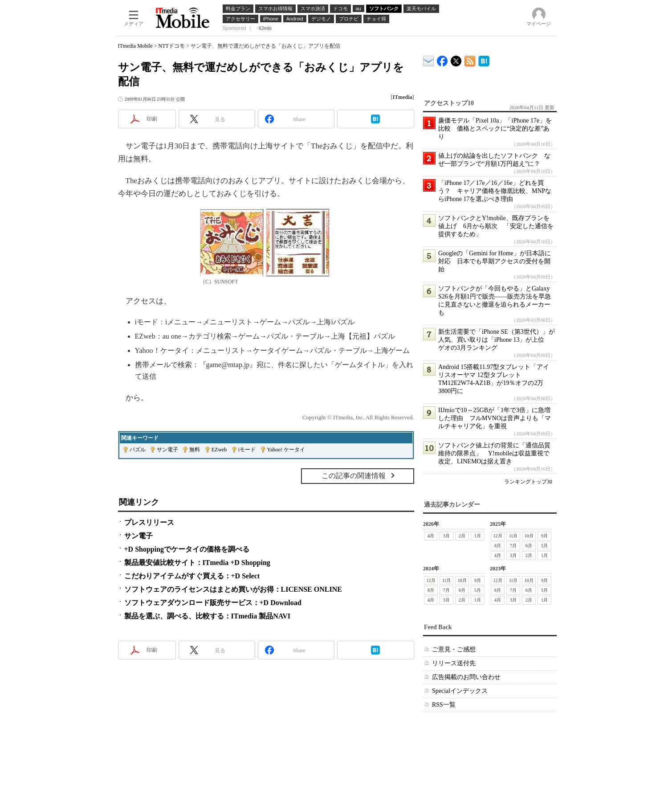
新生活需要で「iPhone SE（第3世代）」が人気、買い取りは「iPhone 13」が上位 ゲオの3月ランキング (497, 340)
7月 (513, 546)
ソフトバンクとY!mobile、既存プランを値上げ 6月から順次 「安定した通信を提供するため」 (496, 226)
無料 (195, 450)
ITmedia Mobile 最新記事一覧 (470, 59)
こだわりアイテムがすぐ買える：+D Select (192, 576)
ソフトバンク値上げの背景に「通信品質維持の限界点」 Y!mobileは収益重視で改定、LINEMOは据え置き (494, 453)
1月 (478, 536)
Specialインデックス (460, 691)
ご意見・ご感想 (454, 649)
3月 (446, 536)
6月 (529, 546)
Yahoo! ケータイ (286, 450)
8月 (498, 546)
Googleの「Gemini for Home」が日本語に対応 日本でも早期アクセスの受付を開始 (495, 261)
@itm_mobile (456, 59)
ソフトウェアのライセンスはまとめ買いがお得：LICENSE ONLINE (233, 589)
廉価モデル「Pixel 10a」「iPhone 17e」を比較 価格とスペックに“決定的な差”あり (495, 129)
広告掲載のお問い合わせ (466, 677)
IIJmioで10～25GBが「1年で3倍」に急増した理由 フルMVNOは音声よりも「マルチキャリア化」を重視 (495, 418)
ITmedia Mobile (135, 46)
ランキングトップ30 (528, 482)
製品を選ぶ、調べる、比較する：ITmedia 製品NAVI (208, 616)
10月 (529, 536)
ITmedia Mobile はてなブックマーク (484, 59)
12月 (497, 536)
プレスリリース (149, 522)
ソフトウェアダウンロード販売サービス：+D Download (213, 603)
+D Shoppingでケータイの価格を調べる (187, 549)
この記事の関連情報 (354, 476)
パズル (138, 450)
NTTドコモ (172, 46)
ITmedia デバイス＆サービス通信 (429, 59)
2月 (462, 536)
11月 (513, 536)
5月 (544, 546)
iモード (247, 450)
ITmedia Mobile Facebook (442, 59)
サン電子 (167, 450)
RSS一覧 (444, 705)
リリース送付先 (454, 663)
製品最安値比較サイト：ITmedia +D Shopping (197, 563)
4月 (431, 536)
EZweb (219, 450)
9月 (544, 536)
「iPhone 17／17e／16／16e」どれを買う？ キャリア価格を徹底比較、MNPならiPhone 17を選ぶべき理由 (495, 191)
